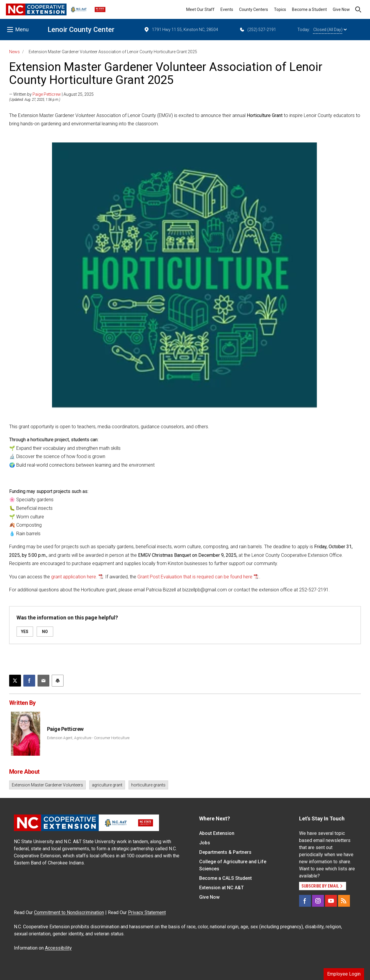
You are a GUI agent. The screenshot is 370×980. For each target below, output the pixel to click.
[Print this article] (58, 681)
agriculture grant (107, 785)
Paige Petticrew (47, 94)
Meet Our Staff (200, 9)
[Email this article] (43, 681)
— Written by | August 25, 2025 (51, 94)
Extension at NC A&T (221, 888)
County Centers (254, 9)
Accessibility (58, 948)
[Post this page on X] (15, 681)
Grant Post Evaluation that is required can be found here (195, 577)
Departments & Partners (225, 852)
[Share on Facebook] (29, 681)
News (14, 52)
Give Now (341, 9)
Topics (280, 9)
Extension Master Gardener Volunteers (47, 785)
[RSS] (344, 901)
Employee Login (344, 974)
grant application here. (74, 577)
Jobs (205, 843)
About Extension (217, 833)
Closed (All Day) (330, 30)
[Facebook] (305, 901)
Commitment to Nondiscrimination (69, 912)
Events (227, 9)
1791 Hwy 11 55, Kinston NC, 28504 (181, 30)
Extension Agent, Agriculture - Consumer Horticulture (88, 738)
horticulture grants (148, 785)
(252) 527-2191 (258, 30)
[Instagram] (318, 901)
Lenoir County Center (81, 30)
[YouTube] (331, 901)
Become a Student (309, 9)
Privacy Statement (147, 912)
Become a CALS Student (225, 878)
